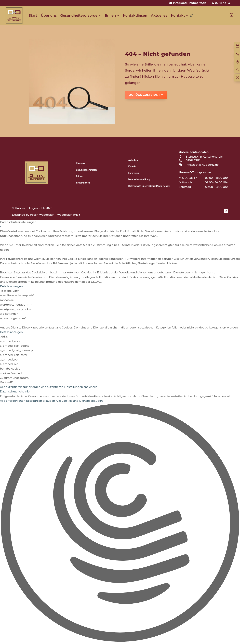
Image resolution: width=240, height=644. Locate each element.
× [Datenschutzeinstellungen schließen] (1, 227)
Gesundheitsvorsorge (79, 15)
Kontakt (178, 15)
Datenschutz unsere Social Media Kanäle (149, 186)
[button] (120, 524)
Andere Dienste (11, 328)
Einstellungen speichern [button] (81, 387)
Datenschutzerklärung (139, 179)
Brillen (110, 15)
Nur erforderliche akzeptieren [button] (43, 387)
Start (33, 15)
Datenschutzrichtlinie (15, 392)
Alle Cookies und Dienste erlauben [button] (79, 401)
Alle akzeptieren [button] (11, 387)
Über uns (49, 15)
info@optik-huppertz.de (190, 3)
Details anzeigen (11, 286)
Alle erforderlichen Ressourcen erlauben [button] (28, 401)
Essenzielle (8, 277)
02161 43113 (222, 3)
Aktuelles (159, 15)
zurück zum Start (145, 95)
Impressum (134, 173)
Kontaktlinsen (135, 15)
